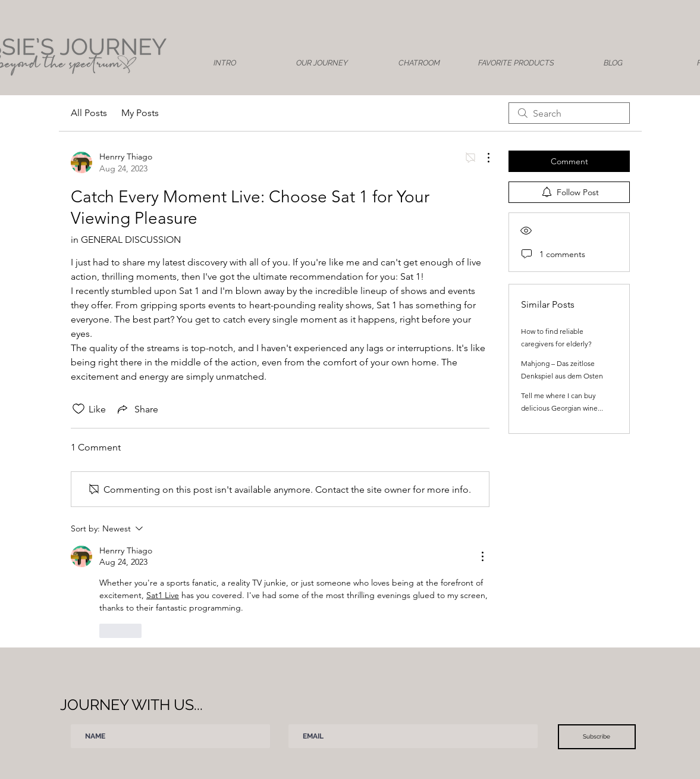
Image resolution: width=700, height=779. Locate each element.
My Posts (140, 113)
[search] (569, 113)
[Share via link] (137, 409)
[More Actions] (482, 158)
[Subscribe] (597, 737)
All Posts (89, 113)
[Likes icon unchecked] (79, 409)
